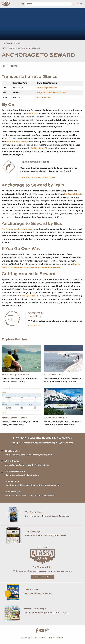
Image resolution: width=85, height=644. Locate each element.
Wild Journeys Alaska (16, 142)
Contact (60, 638)
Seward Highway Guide (47, 88)
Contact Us (42, 577)
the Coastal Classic (73, 194)
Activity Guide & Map (35, 609)
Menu (79, 4)
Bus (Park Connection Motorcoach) (52, 93)
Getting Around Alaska (29, 48)
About (52, 638)
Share (13, 66)
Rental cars (32, 114)
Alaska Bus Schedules (55, 418)
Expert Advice (8, 48)
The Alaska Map (34, 512)
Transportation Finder (35, 162)
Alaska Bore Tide (53, 375)
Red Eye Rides (38, 148)
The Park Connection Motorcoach (17, 229)
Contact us (34, 326)
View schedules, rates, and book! (38, 178)
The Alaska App (34, 532)
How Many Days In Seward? (15, 375)
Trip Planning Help (43, 567)
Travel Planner (32, 589)
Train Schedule (43, 97)
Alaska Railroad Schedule (15, 418)
